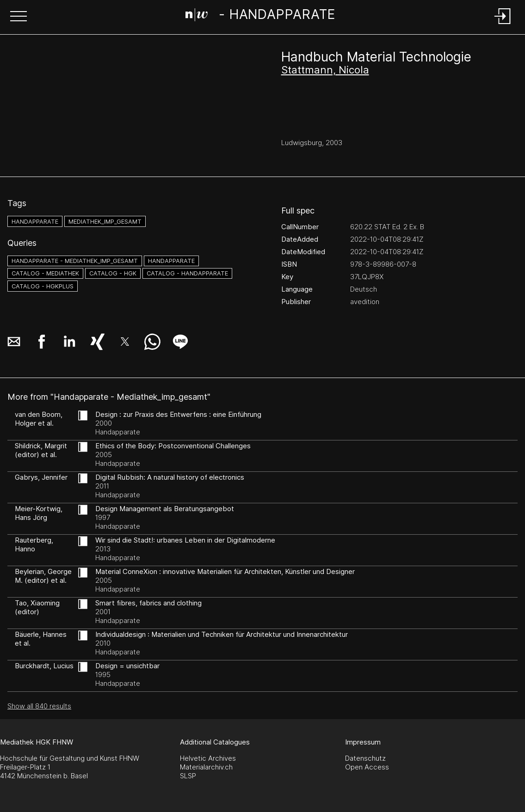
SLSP (188, 776)
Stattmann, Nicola (325, 70)
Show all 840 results (39, 706)
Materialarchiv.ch (206, 767)
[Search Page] (261, 16)
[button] (19, 17)
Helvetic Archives (208, 758)
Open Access (367, 767)
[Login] (503, 25)
